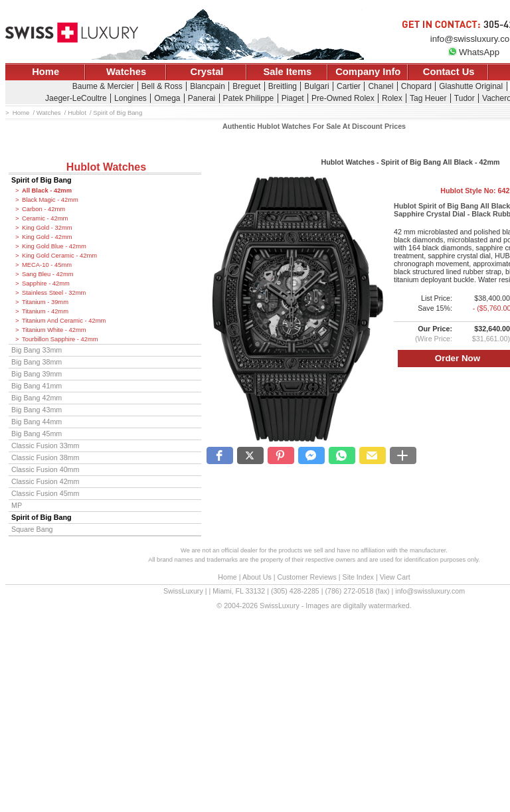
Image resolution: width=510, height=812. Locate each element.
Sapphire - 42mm (46, 284)
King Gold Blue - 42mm (54, 246)
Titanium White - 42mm (54, 330)
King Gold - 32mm (47, 228)
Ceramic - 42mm (45, 218)
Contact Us (449, 72)
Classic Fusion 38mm (45, 457)
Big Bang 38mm (37, 362)
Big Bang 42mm (37, 398)
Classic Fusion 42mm (45, 481)
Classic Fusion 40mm (45, 469)
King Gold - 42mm (47, 237)
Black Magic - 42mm (50, 200)
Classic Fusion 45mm (45, 493)
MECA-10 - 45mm (47, 265)
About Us (257, 577)
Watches (126, 72)
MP (17, 505)
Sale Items (287, 72)
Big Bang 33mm (37, 350)
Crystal (207, 72)
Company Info (368, 72)
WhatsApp (473, 52)
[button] (220, 455)
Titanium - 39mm (45, 302)
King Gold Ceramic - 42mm (59, 256)
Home (45, 72)
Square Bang (32, 529)
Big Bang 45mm (37, 434)
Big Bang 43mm (37, 410)
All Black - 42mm (47, 191)
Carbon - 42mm (43, 209)
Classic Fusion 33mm (45, 446)
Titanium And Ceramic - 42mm (64, 321)
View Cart (395, 577)
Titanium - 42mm (45, 311)
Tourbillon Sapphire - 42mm (60, 339)
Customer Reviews (306, 577)
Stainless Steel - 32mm (54, 293)
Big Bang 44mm (37, 422)
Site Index (358, 577)
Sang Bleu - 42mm (48, 274)
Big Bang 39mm (37, 374)
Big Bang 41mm (37, 386)
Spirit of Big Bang (42, 180)
